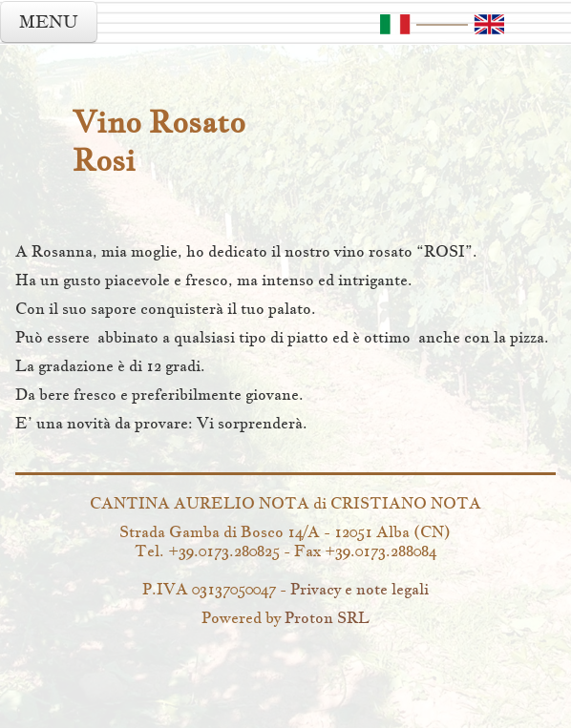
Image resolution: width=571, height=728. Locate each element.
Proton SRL (327, 617)
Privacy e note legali (360, 589)
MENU (49, 21)
